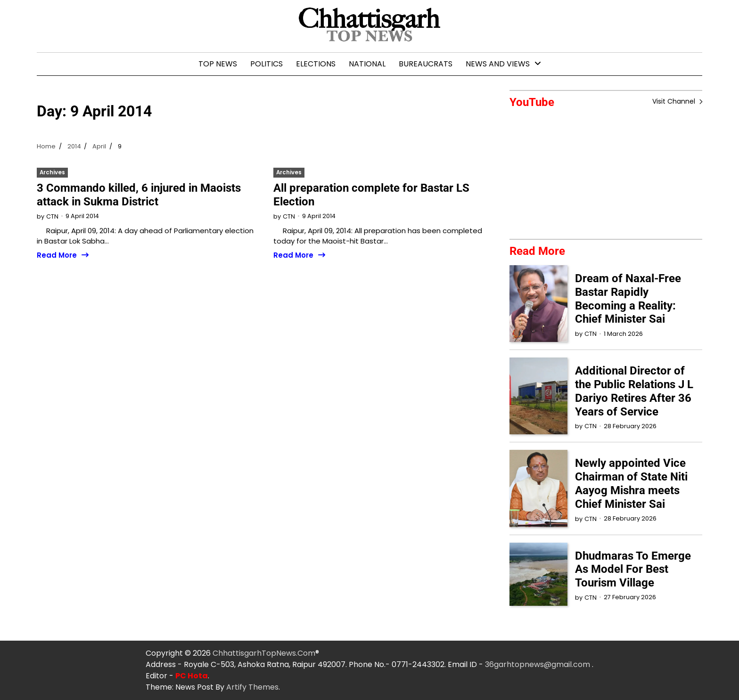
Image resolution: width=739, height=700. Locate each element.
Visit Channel (675, 101)
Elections (316, 64)
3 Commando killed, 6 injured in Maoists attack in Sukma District (139, 195)
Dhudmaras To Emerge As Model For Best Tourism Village (633, 570)
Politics (267, 64)
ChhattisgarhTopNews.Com (264, 653)
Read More (57, 256)
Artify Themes (252, 687)
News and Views (498, 64)
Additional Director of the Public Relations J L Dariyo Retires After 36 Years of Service (634, 391)
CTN (52, 216)
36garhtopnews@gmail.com (538, 664)
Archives (52, 172)
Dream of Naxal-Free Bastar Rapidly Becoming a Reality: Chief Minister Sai (628, 299)
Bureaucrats (426, 64)
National (367, 64)
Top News (218, 64)
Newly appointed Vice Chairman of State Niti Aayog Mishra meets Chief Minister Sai (631, 484)
